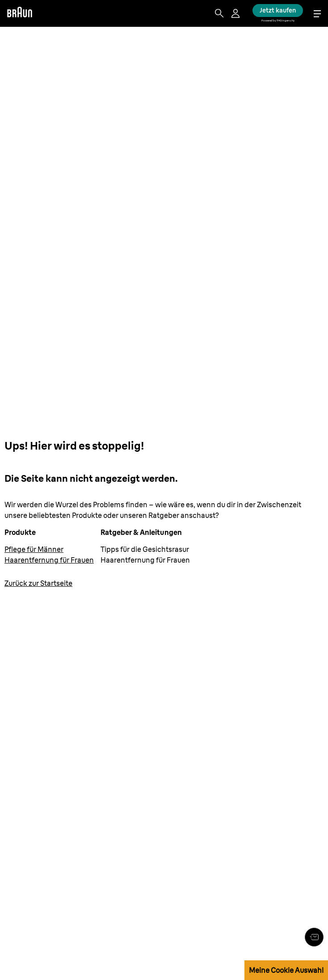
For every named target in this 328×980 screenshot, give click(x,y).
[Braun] (20, 13)
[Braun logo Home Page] (20, 13)
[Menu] (317, 14)
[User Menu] (236, 13)
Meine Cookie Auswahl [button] (286, 970)
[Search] (219, 13)
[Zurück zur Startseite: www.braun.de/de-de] (38, 583)
